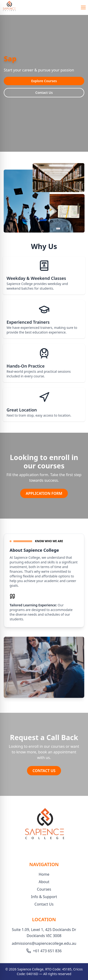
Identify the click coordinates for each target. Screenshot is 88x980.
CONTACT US (44, 771)
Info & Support (44, 897)
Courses (44, 889)
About (44, 882)
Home (44, 874)
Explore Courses (44, 81)
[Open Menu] (83, 7)
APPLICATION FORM (44, 493)
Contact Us (44, 93)
